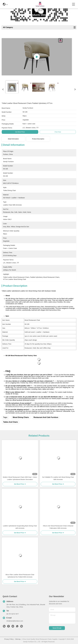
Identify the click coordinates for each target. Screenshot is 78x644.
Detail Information (13, 139)
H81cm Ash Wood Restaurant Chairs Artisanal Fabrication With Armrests (58, 527)
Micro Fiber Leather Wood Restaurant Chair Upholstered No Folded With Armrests (20, 576)
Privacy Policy (9, 639)
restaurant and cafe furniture (46, 417)
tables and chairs (11, 422)
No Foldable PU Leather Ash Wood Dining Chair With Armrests (58, 478)
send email (57, 628)
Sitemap (18, 639)
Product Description (38, 139)
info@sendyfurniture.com (15, 621)
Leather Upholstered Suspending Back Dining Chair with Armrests (20, 527)
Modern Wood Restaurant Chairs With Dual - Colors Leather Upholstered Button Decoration (20, 478)
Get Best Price (20, 132)
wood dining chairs (21, 417)
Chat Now (58, 132)
